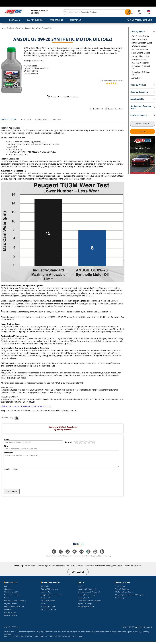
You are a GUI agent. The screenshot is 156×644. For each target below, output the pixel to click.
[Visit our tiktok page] (88, 555)
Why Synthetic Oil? (11, 594)
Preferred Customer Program (15, 603)
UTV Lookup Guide (140, 49)
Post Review (12, 494)
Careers (7, 589)
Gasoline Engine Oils (32, 28)
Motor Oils (19, 28)
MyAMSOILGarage (85, 606)
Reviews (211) (10, 418)
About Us (8, 591)
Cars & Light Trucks (140, 36)
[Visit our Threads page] (75, 555)
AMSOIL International (86, 609)
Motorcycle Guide (139, 39)
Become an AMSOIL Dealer (14, 609)
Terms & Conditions (122, 591)
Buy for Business (10, 606)
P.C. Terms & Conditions (124, 594)
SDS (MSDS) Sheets (48, 609)
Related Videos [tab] (42, 119)
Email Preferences (48, 603)
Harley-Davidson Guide (142, 43)
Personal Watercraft (140, 63)
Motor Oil (81, 589)
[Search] (89, 12)
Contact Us (45, 589)
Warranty (8, 612)
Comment (8, 453)
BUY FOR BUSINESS (35, 20)
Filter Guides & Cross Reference (90, 603)
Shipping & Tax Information (51, 597)
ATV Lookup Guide (140, 46)
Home (3, 28)
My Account (45, 600)
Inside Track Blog (11, 618)
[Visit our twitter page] (61, 555)
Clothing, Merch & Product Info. (90, 594)
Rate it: (68, 442)
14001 (141, 630)
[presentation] (24, 482)
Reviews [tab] (57, 119)
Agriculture (136, 78)
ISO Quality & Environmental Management (131, 597)
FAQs (43, 606)
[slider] (111, 83)
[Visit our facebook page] (54, 555)
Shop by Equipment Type (87, 597)
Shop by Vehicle (84, 600)
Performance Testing (12, 597)
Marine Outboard (139, 59)
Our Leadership (10, 615)
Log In (142, 132)
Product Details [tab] (9, 119)
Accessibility (119, 600)
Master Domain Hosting (13, 639)
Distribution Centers (49, 612)
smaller (7, 471)
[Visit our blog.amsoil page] (102, 555)
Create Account (142, 124)
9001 (136, 630)
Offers (7, 600)
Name (7, 439)
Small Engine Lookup (141, 53)
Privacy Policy (120, 589)
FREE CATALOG (57, 20)
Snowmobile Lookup (140, 56)
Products (10, 28)
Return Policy (46, 594)
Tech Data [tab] (26, 119)
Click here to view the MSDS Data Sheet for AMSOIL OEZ (26, 406)
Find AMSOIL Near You (141, 20)
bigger (16, 471)
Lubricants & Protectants (87, 591)
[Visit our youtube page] (81, 555)
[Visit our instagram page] (68, 555)
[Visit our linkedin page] (95, 555)
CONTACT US (75, 20)
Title (6, 446)
